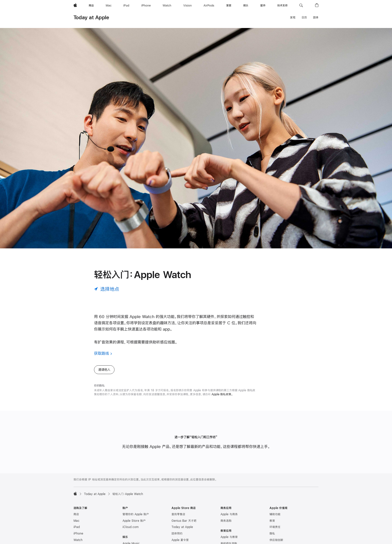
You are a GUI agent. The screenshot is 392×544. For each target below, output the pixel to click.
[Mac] (109, 5)
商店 (76, 514)
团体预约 (177, 534)
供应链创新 (276, 540)
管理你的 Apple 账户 (136, 514)
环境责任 (275, 527)
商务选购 (226, 521)
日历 (304, 17)
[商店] (91, 5)
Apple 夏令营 (180, 540)
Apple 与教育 (229, 537)
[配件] (263, 5)
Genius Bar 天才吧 (184, 521)
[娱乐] (246, 5)
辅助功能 (275, 514)
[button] (301, 5)
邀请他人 (104, 370)
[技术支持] (282, 5)
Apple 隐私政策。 (222, 394)
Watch (78, 540)
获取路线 (101, 353)
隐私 (272, 534)
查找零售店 (178, 514)
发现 (293, 17)
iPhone (78, 534)
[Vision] (187, 5)
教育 (272, 521)
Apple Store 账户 (134, 521)
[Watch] (167, 5)
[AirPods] (209, 5)
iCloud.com (130, 527)
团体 (316, 17)
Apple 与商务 (229, 514)
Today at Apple (91, 17)
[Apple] (75, 5)
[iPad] (126, 5)
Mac (76, 521)
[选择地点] (107, 289)
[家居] (229, 5)
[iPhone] (146, 5)
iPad (77, 527)
